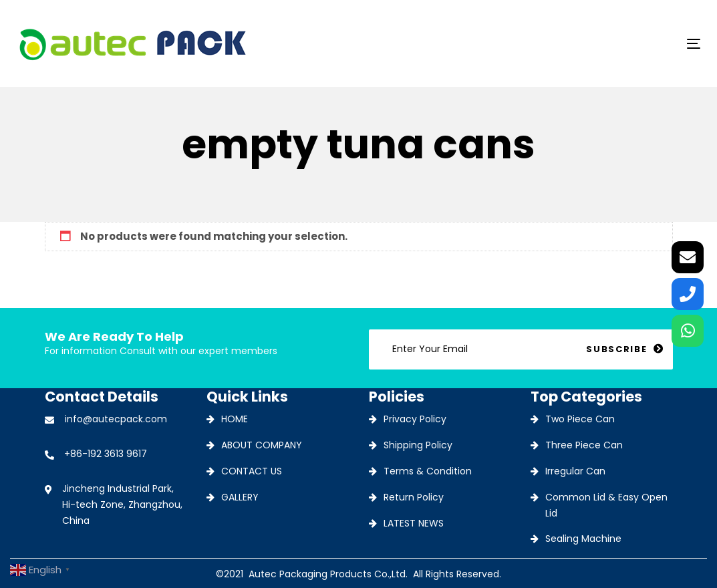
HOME (235, 419)
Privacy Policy (415, 419)
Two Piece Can (580, 419)
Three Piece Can (584, 445)
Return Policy (414, 497)
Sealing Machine (583, 539)
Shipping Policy (418, 445)
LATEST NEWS (414, 523)
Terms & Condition (428, 471)
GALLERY (240, 497)
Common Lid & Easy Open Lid (606, 505)
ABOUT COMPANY (262, 445)
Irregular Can (575, 471)
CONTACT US (252, 471)
